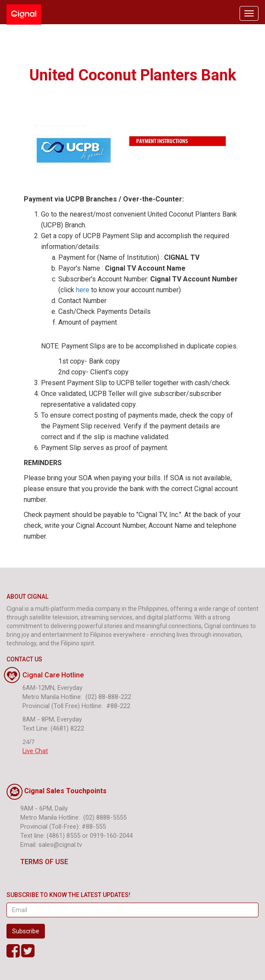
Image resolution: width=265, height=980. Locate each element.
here (83, 290)
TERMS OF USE (37, 862)
